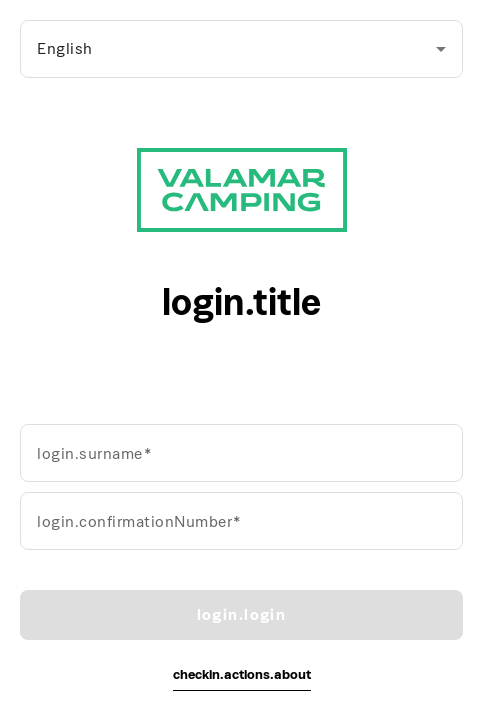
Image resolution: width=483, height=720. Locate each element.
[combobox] (241, 49)
